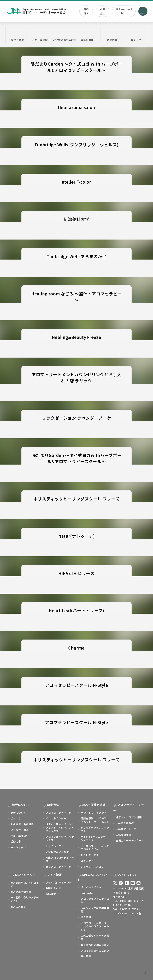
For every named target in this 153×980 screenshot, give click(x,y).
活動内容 (112, 34)
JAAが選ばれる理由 (65, 34)
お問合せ (103, 11)
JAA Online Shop (124, 11)
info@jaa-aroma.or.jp (127, 913)
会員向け (136, 34)
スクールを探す (41, 34)
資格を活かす (89, 34)
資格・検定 (17, 34)
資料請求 (86, 11)
